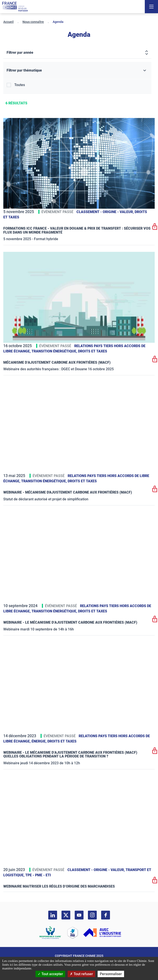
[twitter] (66, 915)
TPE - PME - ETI (38, 875)
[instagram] (92, 915)
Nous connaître (33, 22)
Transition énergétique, (55, 351)
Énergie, (39, 741)
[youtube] (79, 915)
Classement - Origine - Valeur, (106, 212)
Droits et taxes (93, 351)
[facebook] (106, 915)
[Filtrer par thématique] (77, 71)
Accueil (8, 22)
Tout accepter (50, 974)
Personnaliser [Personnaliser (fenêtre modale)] (111, 974)
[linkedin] (53, 915)
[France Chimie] (15, 7)
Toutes (20, 85)
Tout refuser (81, 974)
